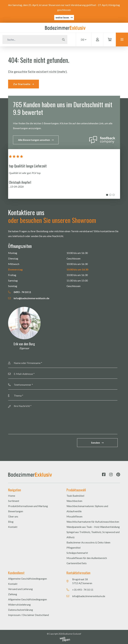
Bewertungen (16, 511)
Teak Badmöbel (75, 496)
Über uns (13, 516)
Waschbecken (74, 501)
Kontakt (13, 527)
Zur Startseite (22, 84)
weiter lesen (62, 17)
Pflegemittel (73, 548)
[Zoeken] (31, 40)
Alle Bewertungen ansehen (34, 140)
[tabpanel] (64, 174)
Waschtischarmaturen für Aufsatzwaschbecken (93, 522)
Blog (11, 522)
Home (12, 496)
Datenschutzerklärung (21, 610)
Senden (95, 443)
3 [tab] (114, 195)
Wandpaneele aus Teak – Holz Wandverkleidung (93, 527)
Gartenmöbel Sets (77, 563)
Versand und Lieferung (20, 589)
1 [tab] (107, 195)
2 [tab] (110, 195)
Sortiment (14, 501)
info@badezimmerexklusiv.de (29, 298)
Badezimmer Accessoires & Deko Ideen (88, 542)
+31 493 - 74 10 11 (83, 590)
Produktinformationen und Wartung (28, 506)
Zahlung (13, 594)
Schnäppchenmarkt (77, 553)
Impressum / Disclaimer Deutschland (28, 615)
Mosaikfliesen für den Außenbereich (87, 558)
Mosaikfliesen (74, 516)
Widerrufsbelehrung (19, 604)
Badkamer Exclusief (72, 634)
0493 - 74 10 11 (20, 292)
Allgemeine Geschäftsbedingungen (27, 579)
